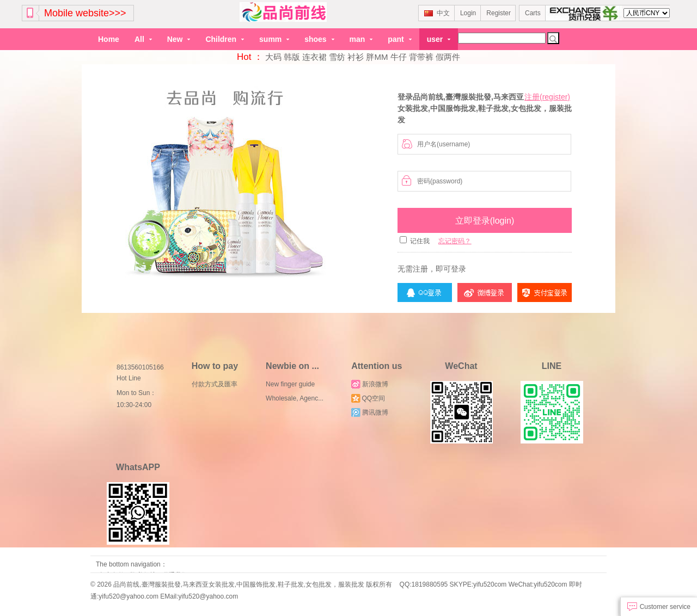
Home (109, 39)
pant (399, 39)
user (439, 39)
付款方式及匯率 (215, 384)
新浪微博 (369, 384)
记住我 (420, 241)
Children (225, 39)
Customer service (659, 607)
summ (274, 39)
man (361, 39)
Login (468, 13)
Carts (533, 13)
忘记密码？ (455, 241)
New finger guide (290, 384)
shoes (319, 39)
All (143, 39)
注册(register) (547, 97)
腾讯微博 (369, 412)
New (179, 39)
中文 (437, 13)
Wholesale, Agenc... (295, 398)
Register (499, 13)
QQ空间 (368, 398)
